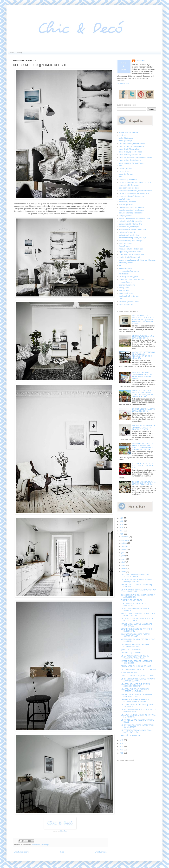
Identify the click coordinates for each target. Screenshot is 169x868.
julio (123, 553)
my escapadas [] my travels (129, 271)
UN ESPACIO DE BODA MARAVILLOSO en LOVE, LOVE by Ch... (137, 731)
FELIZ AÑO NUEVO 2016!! (131, 736)
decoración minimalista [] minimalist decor (134, 193)
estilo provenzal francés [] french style (133, 230)
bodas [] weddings (126, 141)
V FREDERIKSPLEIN (129, 673)
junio (123, 556)
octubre (124, 543)
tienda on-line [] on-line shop (129, 296)
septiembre (126, 546)
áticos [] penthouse (126, 304)
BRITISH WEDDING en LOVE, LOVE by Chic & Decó (143, 337)
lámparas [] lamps (126, 268)
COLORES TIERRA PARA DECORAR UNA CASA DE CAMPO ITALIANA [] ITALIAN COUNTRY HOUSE (143, 394)
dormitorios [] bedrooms (128, 202)
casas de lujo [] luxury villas (129, 149)
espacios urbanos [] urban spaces (131, 213)
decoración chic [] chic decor (129, 185)
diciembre (125, 537)
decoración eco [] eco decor (129, 188)
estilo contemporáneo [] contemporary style (135, 218)
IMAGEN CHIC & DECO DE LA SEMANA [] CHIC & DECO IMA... (137, 695)
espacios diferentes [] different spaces (133, 207)
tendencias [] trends (126, 293)
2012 (121, 750)
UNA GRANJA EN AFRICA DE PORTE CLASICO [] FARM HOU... (135, 645)
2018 (121, 528)
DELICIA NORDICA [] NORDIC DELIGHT (136, 666)
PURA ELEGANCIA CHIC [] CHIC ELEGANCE (138, 676)
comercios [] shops (126, 174)
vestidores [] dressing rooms (129, 302)
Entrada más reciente (22, 852)
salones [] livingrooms (127, 285)
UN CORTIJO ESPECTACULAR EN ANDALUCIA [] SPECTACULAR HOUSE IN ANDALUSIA (144, 355)
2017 (121, 531)
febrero (124, 569)
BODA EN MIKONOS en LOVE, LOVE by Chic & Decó (144, 410)
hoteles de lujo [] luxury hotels (130, 257)
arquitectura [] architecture (129, 132)
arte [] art (122, 135)
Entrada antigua (101, 852)
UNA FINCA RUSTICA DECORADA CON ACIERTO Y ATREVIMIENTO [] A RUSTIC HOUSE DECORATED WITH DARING (143, 320)
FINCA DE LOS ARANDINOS (132, 600)
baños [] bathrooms (126, 138)
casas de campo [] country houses (131, 146)
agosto (124, 549)
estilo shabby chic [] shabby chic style (133, 238)
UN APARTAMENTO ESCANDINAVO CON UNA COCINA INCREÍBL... (138, 591)
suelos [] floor (124, 291)
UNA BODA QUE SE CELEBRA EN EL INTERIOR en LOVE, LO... (135, 690)
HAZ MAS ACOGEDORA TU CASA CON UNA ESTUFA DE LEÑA (143, 466)
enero (124, 572)
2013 (121, 747)
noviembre (125, 540)
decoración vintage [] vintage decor (132, 196)
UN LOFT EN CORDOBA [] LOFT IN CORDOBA (139, 669)
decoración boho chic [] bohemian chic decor (135, 182)
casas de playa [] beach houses (130, 152)
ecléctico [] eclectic (126, 205)
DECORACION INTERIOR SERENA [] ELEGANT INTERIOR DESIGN (135, 700)
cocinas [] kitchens (126, 169)
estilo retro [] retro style (127, 232)
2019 (121, 525)
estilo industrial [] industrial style (131, 224)
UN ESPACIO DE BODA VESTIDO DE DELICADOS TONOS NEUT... (135, 657)
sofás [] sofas (124, 288)
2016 (121, 534)
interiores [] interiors (126, 263)
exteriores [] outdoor (126, 243)
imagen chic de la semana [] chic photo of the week (138, 260)
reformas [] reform (126, 282)
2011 (121, 753)
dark (121, 177)
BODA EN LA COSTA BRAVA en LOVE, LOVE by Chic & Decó (144, 483)
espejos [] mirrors (125, 216)
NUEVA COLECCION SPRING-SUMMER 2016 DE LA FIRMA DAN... (138, 615)
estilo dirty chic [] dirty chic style (130, 221)
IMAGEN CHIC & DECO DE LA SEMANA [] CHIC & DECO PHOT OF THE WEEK (144, 427)
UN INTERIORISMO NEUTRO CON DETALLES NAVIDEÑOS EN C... (138, 711)
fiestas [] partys (125, 246)
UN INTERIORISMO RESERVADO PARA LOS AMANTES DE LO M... (138, 680)
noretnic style (124, 274)
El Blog (20, 53)
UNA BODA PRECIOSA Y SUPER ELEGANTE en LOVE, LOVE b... (138, 620)
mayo (124, 559)
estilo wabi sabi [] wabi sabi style (131, 241)
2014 (121, 743)
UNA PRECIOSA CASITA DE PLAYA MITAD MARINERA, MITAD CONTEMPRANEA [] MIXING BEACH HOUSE (143, 447)
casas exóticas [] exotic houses (130, 155)
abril (123, 562)
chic (121, 166)
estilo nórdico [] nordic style (41, 845)
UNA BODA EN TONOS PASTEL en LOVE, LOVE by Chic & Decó (137, 581)
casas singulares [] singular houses (132, 163)
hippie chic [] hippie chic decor (130, 252)
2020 (121, 521)
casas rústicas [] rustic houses (130, 160)
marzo (124, 565)
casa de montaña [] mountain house (132, 144)
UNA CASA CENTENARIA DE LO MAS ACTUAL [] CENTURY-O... (135, 576)
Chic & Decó (140, 61)
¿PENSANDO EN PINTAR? (131, 650)
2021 (121, 518)
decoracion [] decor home (128, 180)
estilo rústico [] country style (129, 235)
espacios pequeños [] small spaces (132, 210)
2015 (121, 740)
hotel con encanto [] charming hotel (132, 254)
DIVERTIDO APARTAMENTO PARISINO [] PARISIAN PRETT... (136, 630)
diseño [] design (125, 199)
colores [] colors (125, 171)
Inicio (12, 53)
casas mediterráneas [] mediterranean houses (136, 157)
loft (120, 266)
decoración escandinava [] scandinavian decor (136, 191)
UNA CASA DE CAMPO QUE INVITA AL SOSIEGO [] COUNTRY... (136, 685)
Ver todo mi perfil (123, 84)
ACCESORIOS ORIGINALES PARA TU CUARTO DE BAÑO (135, 635)
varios (121, 299)
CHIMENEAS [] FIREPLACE (131, 653)
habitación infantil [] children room (131, 249)
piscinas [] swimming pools (129, 277)
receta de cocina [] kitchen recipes (131, 279)
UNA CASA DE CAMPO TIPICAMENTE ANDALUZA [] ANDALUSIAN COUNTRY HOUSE (143, 375)
